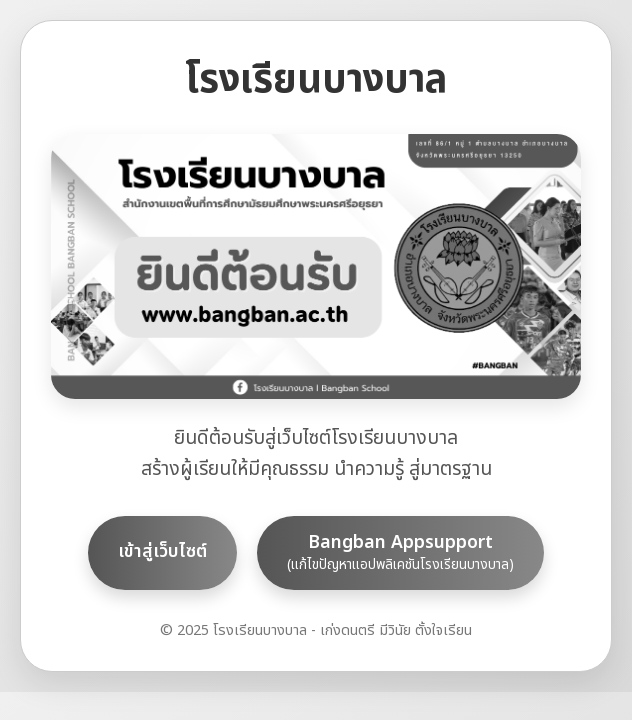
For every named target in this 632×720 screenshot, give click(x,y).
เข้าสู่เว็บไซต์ (162, 551)
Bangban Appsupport (400, 552)
